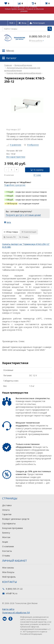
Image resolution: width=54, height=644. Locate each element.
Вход (22, 23)
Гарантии (7, 514)
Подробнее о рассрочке (15, 185)
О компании (8, 546)
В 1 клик (37, 175)
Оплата (6, 510)
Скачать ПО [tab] (10, 237)
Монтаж (6, 537)
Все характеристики (16, 157)
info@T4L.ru (12, 593)
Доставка (7, 505)
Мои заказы (8, 568)
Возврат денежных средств (16, 519)
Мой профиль (9, 577)
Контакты (7, 551)
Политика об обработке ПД (16, 613)
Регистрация (37, 23)
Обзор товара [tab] (11, 232)
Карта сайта (8, 609)
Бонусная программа (12, 528)
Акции (5, 542)
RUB (12, 23)
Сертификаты (9, 523)
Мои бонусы (8, 572)
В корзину (37, 170)
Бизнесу (6, 533)
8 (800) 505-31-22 (40, 36)
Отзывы (6, 556)
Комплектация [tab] (29, 232)
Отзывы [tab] (24, 237)
